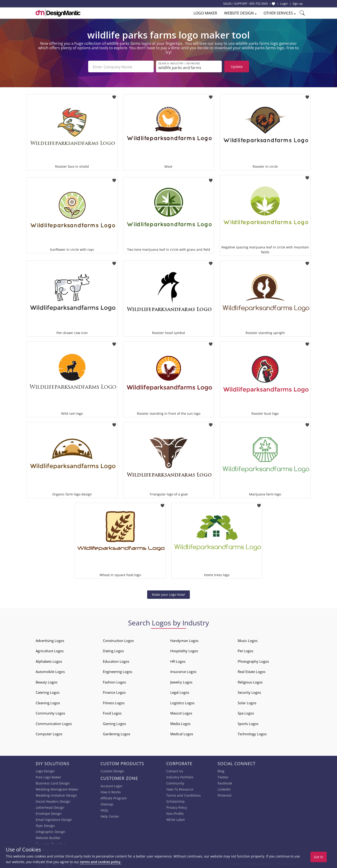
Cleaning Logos (48, 702)
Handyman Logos (184, 640)
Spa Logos (246, 712)
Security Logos (249, 691)
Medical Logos (182, 733)
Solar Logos (247, 702)
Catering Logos (48, 691)
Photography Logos (253, 660)
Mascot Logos (181, 712)
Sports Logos (248, 723)
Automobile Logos (50, 671)
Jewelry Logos (181, 681)
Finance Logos (114, 691)
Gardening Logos (116, 733)
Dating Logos (113, 650)
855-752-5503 (259, 3)
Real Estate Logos (252, 671)
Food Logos (112, 712)
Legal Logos (180, 691)
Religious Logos (250, 681)
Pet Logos (245, 650)
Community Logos (50, 712)
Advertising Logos (50, 640)
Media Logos (180, 723)
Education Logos (116, 660)
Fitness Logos (114, 702)
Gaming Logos (114, 723)
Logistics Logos (182, 702)
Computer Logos (49, 733)
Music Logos (248, 640)
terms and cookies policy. (101, 862)
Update (237, 66)
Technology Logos (252, 733)
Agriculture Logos (50, 650)
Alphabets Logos (49, 660)
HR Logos (178, 660)
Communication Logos (54, 723)
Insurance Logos (183, 671)
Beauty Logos (47, 681)
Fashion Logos (114, 681)
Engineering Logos (118, 671)
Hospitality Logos (184, 650)
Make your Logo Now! (168, 594)
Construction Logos (118, 640)
